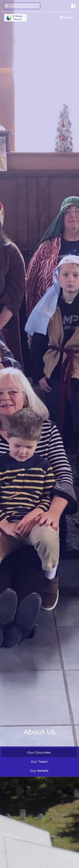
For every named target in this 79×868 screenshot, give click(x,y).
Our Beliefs (39, 771)
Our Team (39, 762)
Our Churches (39, 752)
